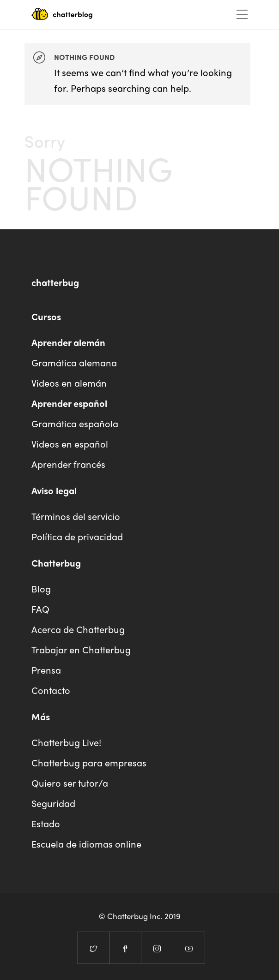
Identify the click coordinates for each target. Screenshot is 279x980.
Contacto (51, 690)
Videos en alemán (69, 383)
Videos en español (70, 444)
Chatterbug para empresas (89, 762)
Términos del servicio (76, 516)
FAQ (40, 609)
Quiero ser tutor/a (70, 783)
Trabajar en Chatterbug (81, 649)
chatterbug (55, 282)
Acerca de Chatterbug (78, 629)
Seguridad (53, 803)
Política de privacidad (77, 536)
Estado (46, 823)
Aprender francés (68, 464)
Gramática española (75, 423)
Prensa (46, 670)
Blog (41, 589)
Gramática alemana (74, 362)
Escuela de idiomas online (86, 844)
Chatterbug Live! (66, 742)
